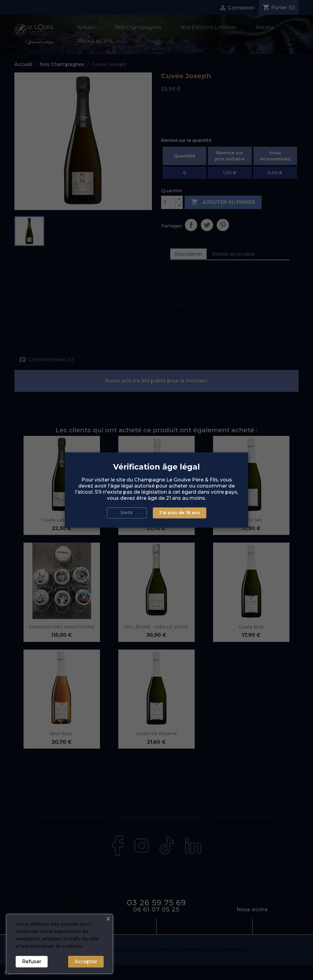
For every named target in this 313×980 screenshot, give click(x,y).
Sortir (127, 513)
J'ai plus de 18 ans (180, 513)
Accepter (86, 962)
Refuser (32, 962)
